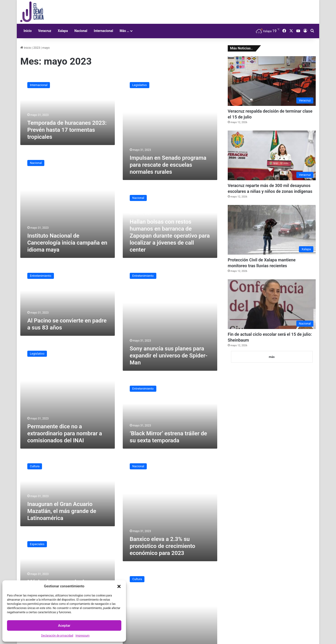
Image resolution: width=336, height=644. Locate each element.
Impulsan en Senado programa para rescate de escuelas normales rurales (168, 165)
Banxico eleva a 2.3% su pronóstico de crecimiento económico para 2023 (163, 546)
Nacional (81, 31)
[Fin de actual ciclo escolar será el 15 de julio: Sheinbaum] (272, 304)
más (272, 357)
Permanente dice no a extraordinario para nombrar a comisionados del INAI (65, 433)
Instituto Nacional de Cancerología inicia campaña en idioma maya (67, 243)
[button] (119, 586)
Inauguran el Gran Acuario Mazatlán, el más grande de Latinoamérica (62, 511)
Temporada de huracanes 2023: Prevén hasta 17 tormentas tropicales (67, 130)
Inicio (28, 31)
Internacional (103, 31)
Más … (124, 31)
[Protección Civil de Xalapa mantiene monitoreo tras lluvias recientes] (272, 230)
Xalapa (63, 31)
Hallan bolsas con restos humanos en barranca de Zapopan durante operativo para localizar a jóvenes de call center (170, 236)
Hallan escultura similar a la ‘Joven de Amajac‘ (169, 631)
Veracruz (45, 31)
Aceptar (64, 626)
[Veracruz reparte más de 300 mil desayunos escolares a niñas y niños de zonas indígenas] (272, 155)
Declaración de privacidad (57, 636)
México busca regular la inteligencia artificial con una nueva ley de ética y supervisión (67, 573)
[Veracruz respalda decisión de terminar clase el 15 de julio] (272, 81)
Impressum (82, 636)
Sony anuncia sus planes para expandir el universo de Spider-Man (169, 356)
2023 (37, 48)
